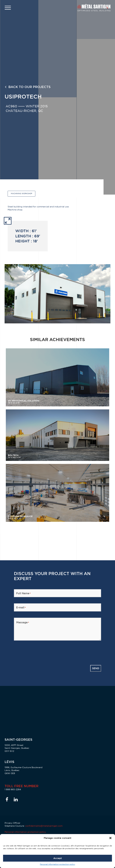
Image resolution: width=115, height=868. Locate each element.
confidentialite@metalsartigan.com (44, 826)
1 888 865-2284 (13, 789)
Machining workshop (21, 194)
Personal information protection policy (57, 864)
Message (23, 622)
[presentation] (37, 653)
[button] (110, 838)
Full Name (23, 593)
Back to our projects (29, 87)
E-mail (21, 608)
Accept (58, 858)
